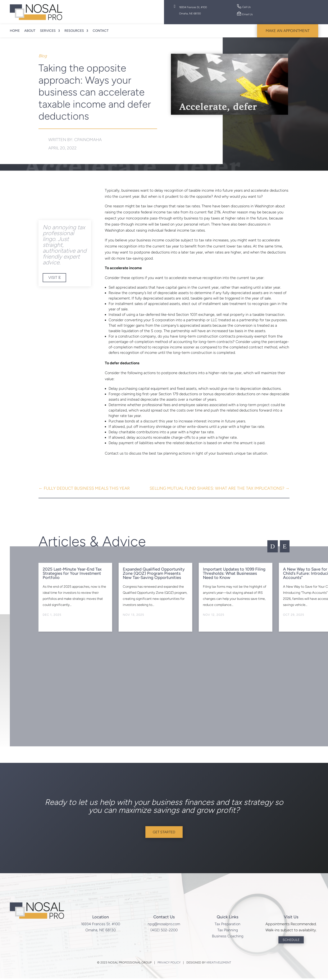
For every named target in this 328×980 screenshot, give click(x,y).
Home (15, 31)
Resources (74, 31)
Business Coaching (228, 937)
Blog (43, 56)
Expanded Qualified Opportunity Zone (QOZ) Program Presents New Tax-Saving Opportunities (154, 573)
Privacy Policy (169, 964)
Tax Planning (228, 932)
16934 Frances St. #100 (101, 925)
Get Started (164, 833)
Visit (53, 278)
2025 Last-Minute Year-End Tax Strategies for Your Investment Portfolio (72, 573)
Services (48, 31)
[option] (75, 597)
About (30, 31)
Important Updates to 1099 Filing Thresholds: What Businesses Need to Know (234, 573)
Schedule (291, 941)
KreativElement (219, 964)
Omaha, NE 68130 (101, 932)
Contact (101, 31)
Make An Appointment (288, 31)
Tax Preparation (227, 925)
